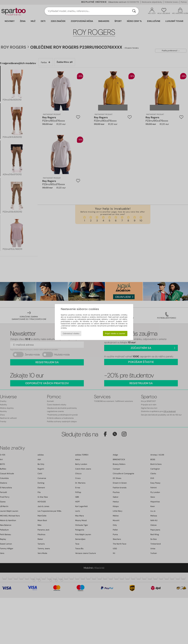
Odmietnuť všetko (71, 333)
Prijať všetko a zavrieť (115, 333)
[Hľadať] (134, 11)
